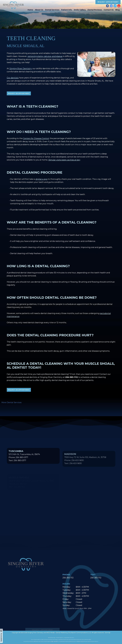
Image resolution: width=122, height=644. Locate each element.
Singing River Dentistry (21, 69)
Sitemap (107, 633)
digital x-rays (41, 179)
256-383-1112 (68, 578)
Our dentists (13, 78)
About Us (39, 10)
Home (30, 10)
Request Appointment (108, 2)
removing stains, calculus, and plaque (45, 56)
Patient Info (67, 10)
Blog (118, 10)
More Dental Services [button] (11, 402)
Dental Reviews (95, 10)
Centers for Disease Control (36, 138)
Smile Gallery (80, 10)
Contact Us (109, 10)
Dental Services (52, 10)
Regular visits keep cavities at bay (64, 160)
